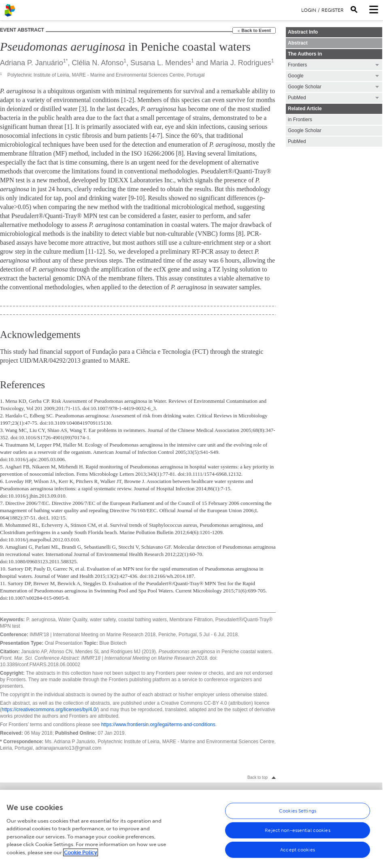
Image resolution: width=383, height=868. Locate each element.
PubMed (297, 141)
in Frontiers (300, 120)
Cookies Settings (298, 814)
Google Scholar (305, 130)
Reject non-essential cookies (297, 833)
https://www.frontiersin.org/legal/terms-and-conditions (158, 725)
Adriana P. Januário (32, 63)
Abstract (298, 43)
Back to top (257, 777)
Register (333, 10)
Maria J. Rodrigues (241, 63)
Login (309, 10)
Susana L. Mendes (161, 63)
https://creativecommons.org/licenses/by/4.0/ (50, 710)
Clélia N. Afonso (98, 63)
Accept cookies (298, 853)
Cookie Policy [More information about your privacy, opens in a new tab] (81, 855)
